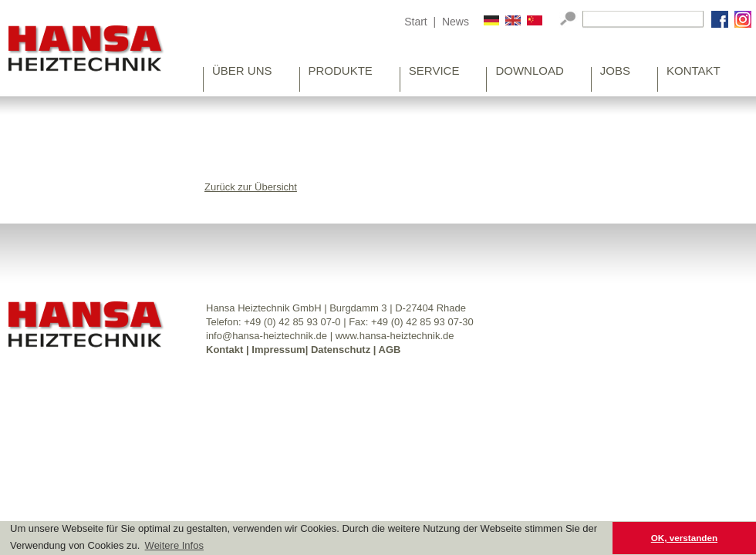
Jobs (615, 72)
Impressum (278, 350)
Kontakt (694, 72)
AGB (390, 350)
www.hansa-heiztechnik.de (395, 336)
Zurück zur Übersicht (251, 187)
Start (416, 22)
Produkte (341, 72)
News (456, 22)
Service (434, 72)
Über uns (242, 72)
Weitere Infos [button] (174, 545)
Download (529, 72)
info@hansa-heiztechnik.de (267, 336)
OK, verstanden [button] (684, 538)
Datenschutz (341, 350)
